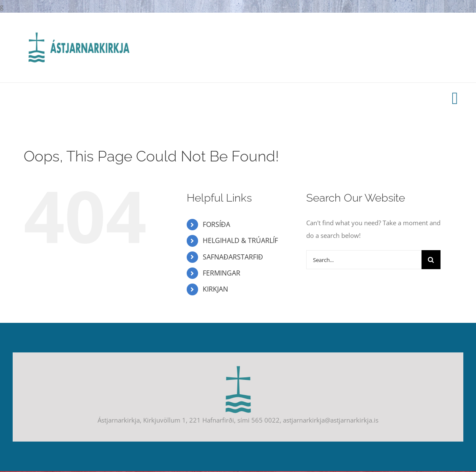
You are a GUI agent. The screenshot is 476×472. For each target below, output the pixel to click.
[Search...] (364, 260)
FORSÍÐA (216, 224)
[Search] (431, 260)
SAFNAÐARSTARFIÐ (233, 257)
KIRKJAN (215, 289)
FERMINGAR (222, 273)
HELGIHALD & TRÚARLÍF (240, 240)
